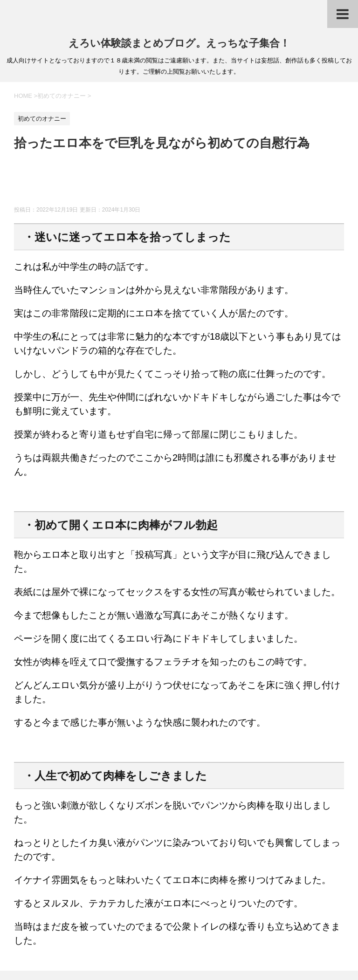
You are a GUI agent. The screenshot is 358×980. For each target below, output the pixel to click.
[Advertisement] (184, 183)
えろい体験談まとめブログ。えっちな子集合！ (179, 43)
